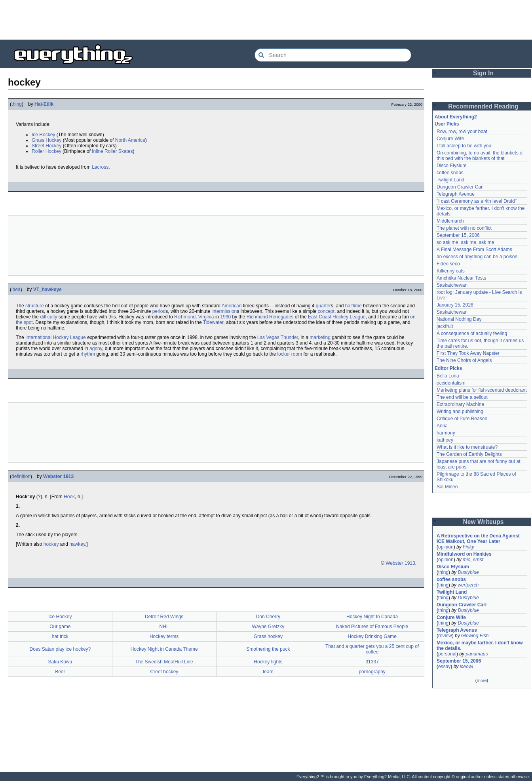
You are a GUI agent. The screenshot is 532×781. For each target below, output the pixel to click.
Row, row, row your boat (462, 131)
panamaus (477, 654)
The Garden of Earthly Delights (469, 454)
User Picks (447, 124)
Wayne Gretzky (268, 627)
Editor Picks (448, 368)
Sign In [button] (483, 73)
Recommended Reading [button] (483, 106)
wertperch (468, 585)
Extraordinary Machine (460, 404)
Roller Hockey (47, 151)
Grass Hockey (47, 140)
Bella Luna (448, 376)
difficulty (48, 317)
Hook (69, 497)
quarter (323, 306)
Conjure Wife (450, 139)
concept (326, 311)
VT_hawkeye (47, 290)
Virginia (206, 317)
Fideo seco (448, 264)
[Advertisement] (266, 20)
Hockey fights (268, 662)
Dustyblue (468, 572)
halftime (353, 306)
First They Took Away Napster (468, 353)
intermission (224, 311)
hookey (51, 544)
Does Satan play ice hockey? (60, 649)
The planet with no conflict (464, 228)
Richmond (185, 317)
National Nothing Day (459, 319)
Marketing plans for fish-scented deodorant (482, 390)
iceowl (466, 667)
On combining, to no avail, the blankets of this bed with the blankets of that (480, 156)
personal (447, 654)
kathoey (445, 440)
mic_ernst (473, 560)
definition (21, 476)
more (482, 680)
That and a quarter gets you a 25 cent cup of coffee (372, 649)
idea (16, 290)
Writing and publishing (460, 411)
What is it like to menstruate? (467, 447)
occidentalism (451, 383)
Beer (60, 672)
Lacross (100, 167)
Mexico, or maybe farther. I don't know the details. (480, 646)
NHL (164, 627)
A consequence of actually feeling (472, 333)
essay (444, 667)
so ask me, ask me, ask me (465, 242)
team (268, 672)
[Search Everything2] (333, 55)
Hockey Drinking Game (372, 636)
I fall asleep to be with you (464, 146)
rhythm (88, 354)
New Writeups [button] (484, 522)
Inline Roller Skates (112, 151)
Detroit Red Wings (164, 617)
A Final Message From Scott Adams (474, 250)
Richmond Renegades (270, 317)
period (159, 311)
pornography (372, 672)
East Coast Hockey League (337, 317)
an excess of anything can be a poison (477, 257)
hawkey (77, 544)
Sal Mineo (447, 487)
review (445, 636)
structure (35, 306)
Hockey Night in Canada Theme (164, 649)
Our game (60, 627)
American (232, 306)
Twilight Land (450, 180)
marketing (320, 337)
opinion (446, 547)
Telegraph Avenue (456, 194)
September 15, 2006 (458, 235)
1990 (226, 317)
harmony (446, 433)
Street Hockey (47, 146)
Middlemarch (450, 221)
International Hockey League (56, 337)
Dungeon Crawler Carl (460, 187)
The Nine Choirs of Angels (464, 360)
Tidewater (213, 322)
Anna (442, 426)
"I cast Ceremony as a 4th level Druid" (477, 201)
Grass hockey (268, 636)
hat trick (60, 636)
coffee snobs (450, 173)
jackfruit (445, 326)
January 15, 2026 (455, 305)
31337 (372, 662)
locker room (290, 354)
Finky (468, 547)
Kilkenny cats (451, 271)
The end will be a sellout (462, 397)
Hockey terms (164, 636)
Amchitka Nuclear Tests (461, 278)
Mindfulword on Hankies (464, 554)
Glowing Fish (475, 636)
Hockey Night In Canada (372, 617)
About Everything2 (456, 117)
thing (17, 104)
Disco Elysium (451, 166)
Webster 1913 (58, 476)
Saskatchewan (452, 285)
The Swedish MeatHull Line (164, 662)
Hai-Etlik (44, 104)
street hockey (164, 672)
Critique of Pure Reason (462, 419)
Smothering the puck (268, 649)
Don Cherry (268, 617)
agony (96, 349)
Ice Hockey (43, 135)
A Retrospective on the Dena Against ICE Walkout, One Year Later (478, 539)
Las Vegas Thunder (278, 337)
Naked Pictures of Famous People (372, 627)
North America (130, 140)
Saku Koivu (60, 662)
